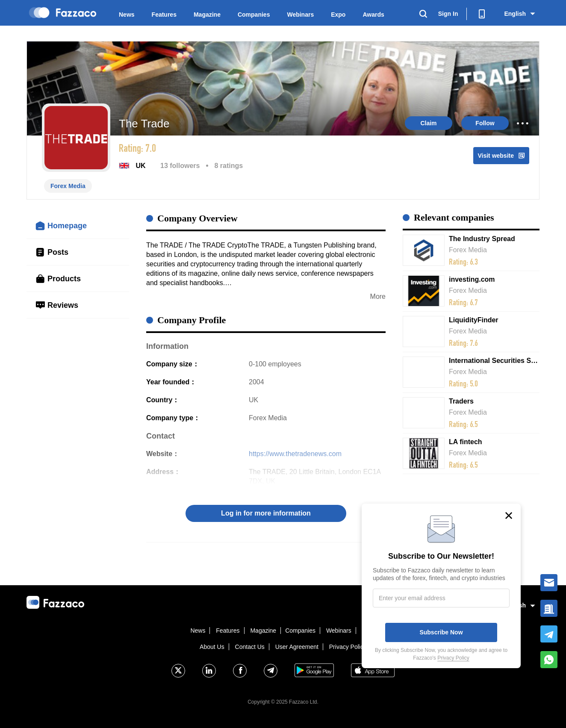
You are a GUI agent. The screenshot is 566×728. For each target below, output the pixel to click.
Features (164, 15)
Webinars (300, 15)
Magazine (207, 15)
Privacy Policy (348, 647)
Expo (338, 15)
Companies (254, 15)
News (127, 15)
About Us (212, 647)
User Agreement (297, 647)
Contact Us (250, 647)
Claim (428, 123)
